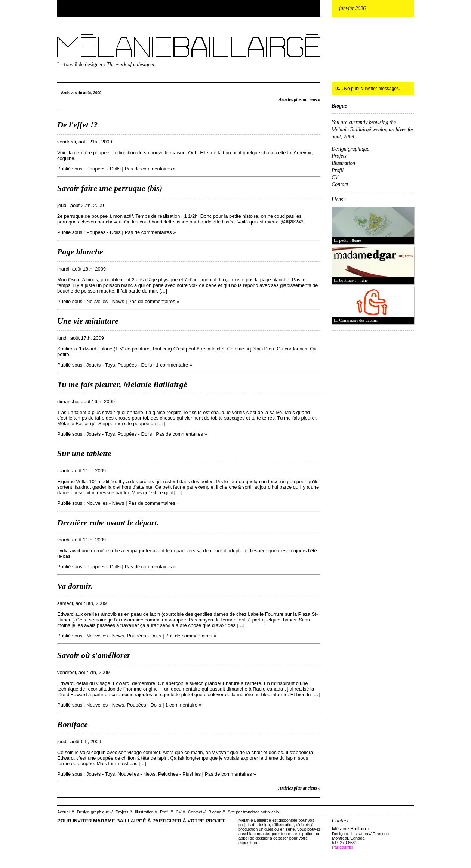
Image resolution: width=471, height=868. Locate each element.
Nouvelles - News (105, 301)
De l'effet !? (77, 125)
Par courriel (342, 847)
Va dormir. (75, 586)
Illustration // (146, 812)
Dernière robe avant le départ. (108, 523)
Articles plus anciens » (299, 99)
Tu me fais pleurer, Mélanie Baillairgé (122, 384)
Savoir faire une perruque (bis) (110, 188)
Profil (338, 170)
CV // (180, 812)
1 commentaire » (174, 365)
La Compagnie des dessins (356, 320)
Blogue (339, 106)
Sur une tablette (84, 453)
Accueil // (66, 812)
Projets (339, 156)
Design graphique (350, 149)
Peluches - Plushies (179, 774)
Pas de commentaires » (150, 169)
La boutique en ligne (351, 280)
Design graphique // (95, 812)
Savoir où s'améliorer (94, 655)
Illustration (343, 163)
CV (335, 177)
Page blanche (80, 252)
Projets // (124, 812)
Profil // (166, 812)
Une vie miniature (88, 321)
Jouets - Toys (101, 365)
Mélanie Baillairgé (59, 32)
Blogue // (217, 812)
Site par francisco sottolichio (253, 812)
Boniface (73, 724)
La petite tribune (347, 240)
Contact (340, 184)
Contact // (197, 812)
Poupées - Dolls (104, 169)
